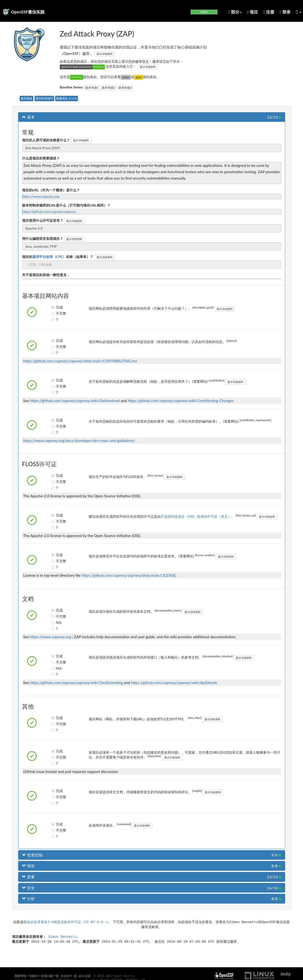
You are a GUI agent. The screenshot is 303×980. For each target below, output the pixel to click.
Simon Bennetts (63, 937)
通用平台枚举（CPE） (49, 257)
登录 (285, 12)
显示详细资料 (105, 54)
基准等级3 (125, 88)
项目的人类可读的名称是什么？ (46, 140)
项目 (253, 12)
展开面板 (26, 98)
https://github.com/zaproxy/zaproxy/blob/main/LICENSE (129, 575)
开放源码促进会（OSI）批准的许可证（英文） (196, 516)
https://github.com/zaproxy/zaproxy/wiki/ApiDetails (174, 683)
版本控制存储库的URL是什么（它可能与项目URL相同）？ (66, 205)
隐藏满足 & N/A (67, 98)
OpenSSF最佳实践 (28, 12)
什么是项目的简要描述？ (41, 158)
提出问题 (84, 976)
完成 (57, 307)
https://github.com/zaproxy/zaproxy (49, 212)
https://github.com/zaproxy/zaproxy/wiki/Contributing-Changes (181, 401)
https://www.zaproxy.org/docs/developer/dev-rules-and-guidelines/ (79, 441)
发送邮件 (66, 976)
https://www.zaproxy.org (41, 196)
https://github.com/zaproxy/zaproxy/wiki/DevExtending (77, 683)
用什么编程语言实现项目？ (43, 239)
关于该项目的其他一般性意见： (46, 275)
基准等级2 (108, 88)
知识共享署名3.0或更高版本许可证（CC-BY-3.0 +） (69, 922)
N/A (56, 623)
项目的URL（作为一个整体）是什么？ (51, 190)
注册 (269, 12)
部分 (235, 12)
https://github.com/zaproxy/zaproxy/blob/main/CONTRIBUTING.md (80, 361)
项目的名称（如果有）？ (58, 257)
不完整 (57, 313)
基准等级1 (92, 88)
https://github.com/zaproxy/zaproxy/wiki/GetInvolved (75, 401)
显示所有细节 (44, 98)
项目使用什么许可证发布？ (43, 220)
